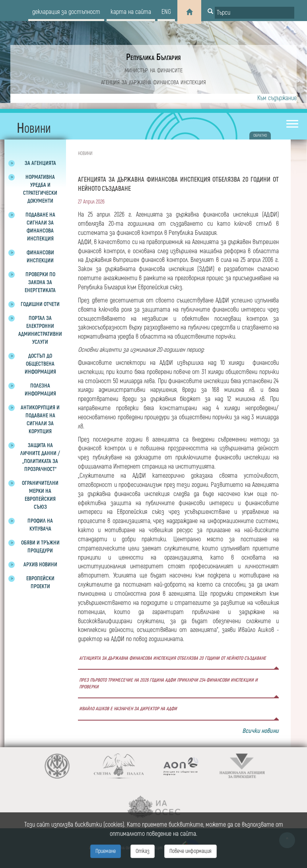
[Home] (189, 12)
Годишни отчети (40, 304)
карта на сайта (131, 12)
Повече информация (190, 851)
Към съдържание (277, 98)
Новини (85, 154)
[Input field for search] (255, 13)
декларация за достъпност (66, 12)
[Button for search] (210, 12)
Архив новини (40, 565)
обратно (260, 136)
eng (166, 12)
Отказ (143, 851)
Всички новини (260, 731)
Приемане (106, 851)
